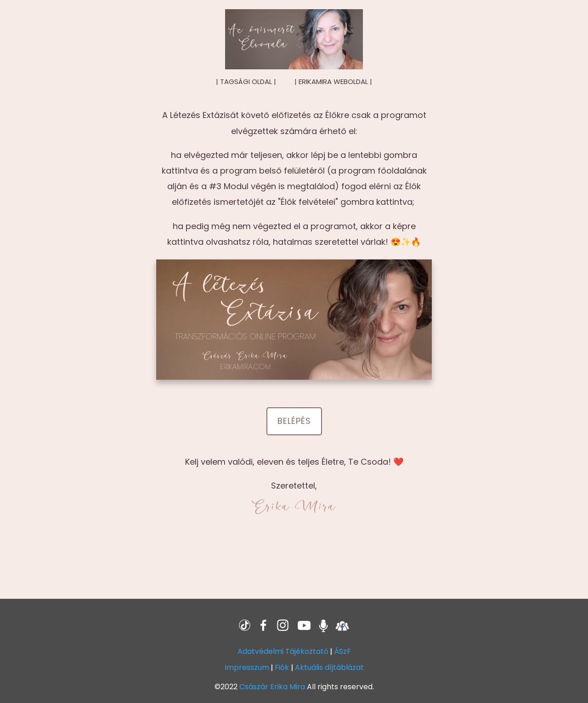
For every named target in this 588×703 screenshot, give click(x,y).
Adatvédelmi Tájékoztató (283, 651)
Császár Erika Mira (272, 687)
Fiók (282, 667)
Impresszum (247, 667)
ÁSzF (342, 651)
